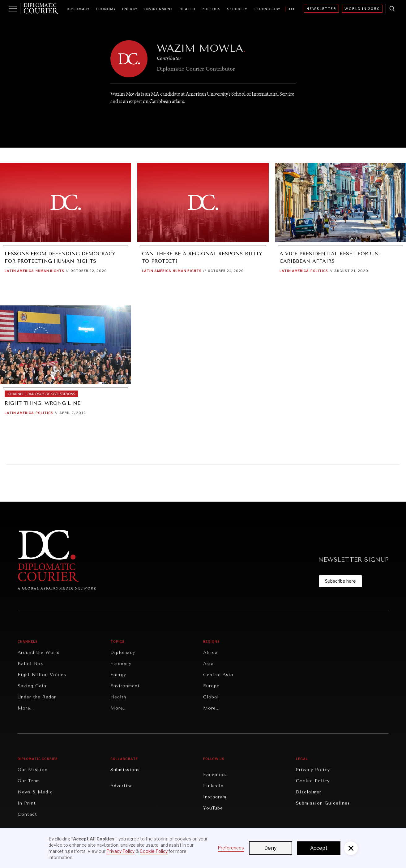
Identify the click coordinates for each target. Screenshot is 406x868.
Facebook (215, 775)
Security (237, 9)
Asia (208, 664)
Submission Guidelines (323, 803)
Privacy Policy (313, 770)
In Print (27, 803)
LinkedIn (213, 786)
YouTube (213, 808)
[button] (351, 848)
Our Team (29, 781)
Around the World (39, 652)
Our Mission (33, 770)
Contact (27, 814)
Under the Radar (37, 697)
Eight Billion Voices (42, 675)
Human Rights (50, 271)
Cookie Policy (313, 781)
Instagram (215, 797)
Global (211, 697)
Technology (267, 9)
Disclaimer (309, 792)
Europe (211, 686)
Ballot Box (30, 664)
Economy (106, 9)
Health (188, 9)
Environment (159, 9)
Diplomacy (78, 9)
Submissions (125, 770)
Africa (210, 652)
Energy (130, 9)
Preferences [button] (231, 848)
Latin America (19, 271)
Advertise (122, 786)
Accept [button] (319, 848)
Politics (211, 9)
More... (26, 708)
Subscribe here (340, 581)
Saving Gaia (32, 686)
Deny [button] (270, 848)
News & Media (35, 792)
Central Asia (218, 675)
